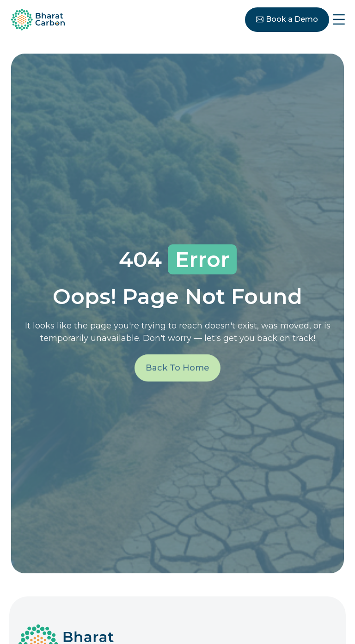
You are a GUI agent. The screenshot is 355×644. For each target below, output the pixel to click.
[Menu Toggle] (339, 19)
